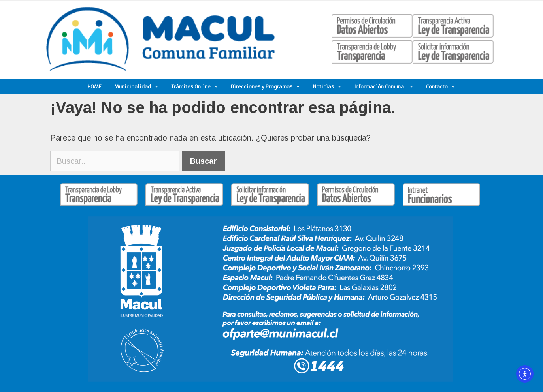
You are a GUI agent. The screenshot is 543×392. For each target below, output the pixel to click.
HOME (94, 87)
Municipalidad (140, 87)
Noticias (331, 87)
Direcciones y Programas (269, 87)
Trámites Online (198, 87)
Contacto (444, 87)
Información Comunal (387, 87)
